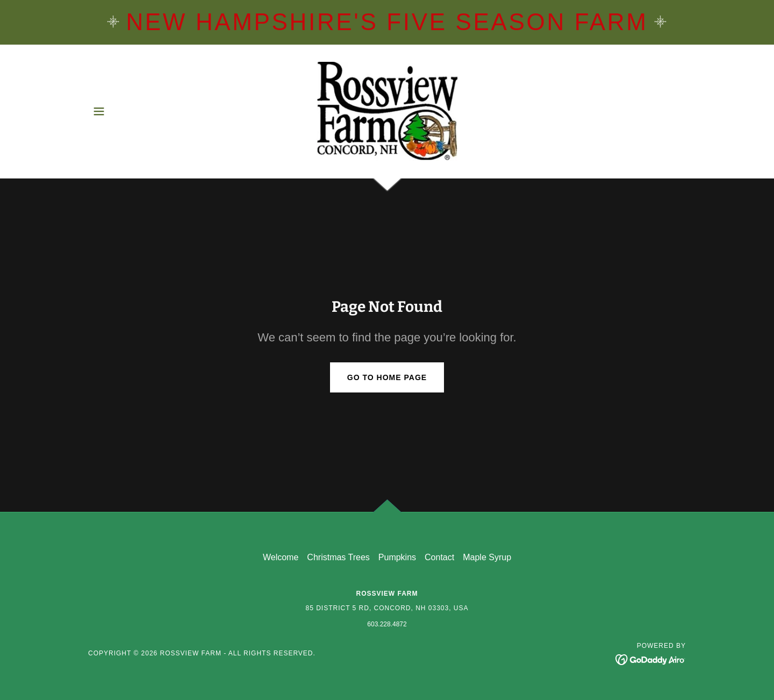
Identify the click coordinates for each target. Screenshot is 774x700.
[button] (99, 111)
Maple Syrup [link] (487, 557)
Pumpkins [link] (397, 557)
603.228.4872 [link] (387, 624)
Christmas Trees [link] (338, 557)
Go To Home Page (387, 377)
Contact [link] (439, 557)
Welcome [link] (281, 557)
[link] (387, 110)
